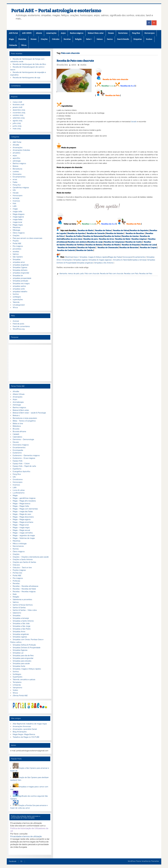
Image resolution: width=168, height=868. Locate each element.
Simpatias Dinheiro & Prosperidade (27, 648)
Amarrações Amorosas (22, 726)
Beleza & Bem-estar (96, 33)
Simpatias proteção (20, 281)
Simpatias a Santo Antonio (23, 621)
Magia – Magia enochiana (23, 522)
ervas (15, 179)
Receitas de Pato (112, 95)
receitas (83, 65)
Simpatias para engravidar (23, 658)
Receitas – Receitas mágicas (24, 592)
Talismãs (16, 302)
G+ (21, 861)
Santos (110, 39)
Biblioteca (17, 426)
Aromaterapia (18, 402)
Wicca (24, 45)
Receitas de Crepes (148, 248)
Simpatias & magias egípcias (100, 260)
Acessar (16, 321)
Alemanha (63, 274)
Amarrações (51, 33)
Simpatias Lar (18, 653)
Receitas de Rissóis (112, 245)
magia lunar (17, 222)
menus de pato (74, 274)
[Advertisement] (30, 363)
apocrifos (16, 158)
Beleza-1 (16, 415)
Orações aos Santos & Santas (24, 562)
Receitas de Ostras (121, 230)
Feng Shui (136, 33)
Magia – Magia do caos (22, 514)
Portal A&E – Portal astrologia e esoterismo (56, 11)
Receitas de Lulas (149, 245)
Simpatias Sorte (19, 666)
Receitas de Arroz (106, 239)
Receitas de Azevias (130, 236)
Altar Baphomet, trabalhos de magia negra (30, 724)
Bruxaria (16, 429)
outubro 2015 (18, 115)
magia (15, 209)
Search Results (123, 39)
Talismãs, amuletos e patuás (24, 680)
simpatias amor (19, 262)
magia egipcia (18, 217)
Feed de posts (18, 324)
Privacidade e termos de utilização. (26, 836)
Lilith (15, 206)
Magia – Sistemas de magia (24, 538)
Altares (39, 33)
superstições (18, 300)
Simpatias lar (18, 276)
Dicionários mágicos (21, 445)
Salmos (100, 39)
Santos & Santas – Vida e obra (25, 610)
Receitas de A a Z (128, 86)
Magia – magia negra (21, 528)
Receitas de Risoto (85, 230)
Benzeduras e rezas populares (25, 418)
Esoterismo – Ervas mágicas (24, 458)
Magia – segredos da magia (24, 535)
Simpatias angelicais (85, 263)
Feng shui (17, 185)
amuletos (17, 153)
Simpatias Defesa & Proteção (24, 645)
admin (74, 65)
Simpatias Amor (19, 632)
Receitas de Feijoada (86, 248)
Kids (14, 203)
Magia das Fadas (115, 257)
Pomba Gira (17, 573)
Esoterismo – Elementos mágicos (26, 455)
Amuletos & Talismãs (121, 260)
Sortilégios (17, 674)
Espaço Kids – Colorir (21, 464)
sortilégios (17, 297)
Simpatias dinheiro (20, 270)
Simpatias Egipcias (20, 650)
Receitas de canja (95, 242)
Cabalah (16, 434)
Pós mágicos (18, 246)
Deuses (111, 33)
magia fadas (18, 219)
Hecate (16, 193)
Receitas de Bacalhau (135, 233)
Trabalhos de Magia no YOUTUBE (26, 737)
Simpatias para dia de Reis (23, 656)
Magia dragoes (19, 214)
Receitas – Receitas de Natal (24, 589)
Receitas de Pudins (74, 236)
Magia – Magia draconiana (23, 517)
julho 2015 (17, 123)
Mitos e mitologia (20, 544)
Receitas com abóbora (77, 242)
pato (82, 274)
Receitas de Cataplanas (114, 242)
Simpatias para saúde (21, 663)
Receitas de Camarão (96, 233)
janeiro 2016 (17, 107)
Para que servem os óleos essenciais (27, 238)
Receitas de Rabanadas (93, 236)
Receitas (67, 39)
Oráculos (56, 39)
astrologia (17, 161)
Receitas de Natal (123, 239)
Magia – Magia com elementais (25, 509)
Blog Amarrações (20, 732)
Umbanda (13, 45)
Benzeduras (17, 169)
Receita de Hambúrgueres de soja (26, 78)
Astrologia (17, 405)
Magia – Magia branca (21, 504)
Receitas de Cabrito (85, 250)
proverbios (17, 249)
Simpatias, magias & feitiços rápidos (94, 257)
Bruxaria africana (19, 431)
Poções (16, 241)
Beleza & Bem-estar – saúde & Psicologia (29, 413)
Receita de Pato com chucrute (75, 61)
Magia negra (18, 225)
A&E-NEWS (27, 33)
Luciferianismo (19, 493)
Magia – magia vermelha (23, 533)
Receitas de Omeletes (67, 248)
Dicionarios (17, 174)
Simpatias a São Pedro (22, 629)
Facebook (13, 861)
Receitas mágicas (139, 239)
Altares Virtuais (19, 394)
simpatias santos (19, 286)
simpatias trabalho (20, 292)
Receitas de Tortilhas (75, 245)
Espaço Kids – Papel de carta (24, 466)
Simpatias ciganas (80, 260)
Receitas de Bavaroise (129, 248)
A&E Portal (13, 33)
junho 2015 (17, 126)
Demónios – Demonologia (23, 439)
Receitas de (68, 239)
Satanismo (17, 613)
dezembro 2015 (19, 110)
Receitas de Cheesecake (108, 248)
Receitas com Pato (131, 274)
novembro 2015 (19, 113)
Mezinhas (22, 39)
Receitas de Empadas (131, 245)
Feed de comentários (21, 326)
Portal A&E (17, 243)
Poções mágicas (19, 570)
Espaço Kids (18, 461)
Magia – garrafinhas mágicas (24, 498)
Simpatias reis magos (21, 283)
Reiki (15, 594)
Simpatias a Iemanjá (138, 260)
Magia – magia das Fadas (23, 512)
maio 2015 (17, 129)
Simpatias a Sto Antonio (104, 263)
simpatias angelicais (21, 265)
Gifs (14, 190)
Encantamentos (139, 257)
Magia (11, 39)
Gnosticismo (18, 479)
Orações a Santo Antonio (23, 559)
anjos (15, 155)
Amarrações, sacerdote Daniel (25, 729)
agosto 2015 (17, 121)
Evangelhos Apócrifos (21, 471)
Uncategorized (19, 305)
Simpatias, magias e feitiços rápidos (27, 669)
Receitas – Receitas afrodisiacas (25, 586)
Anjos (63, 33)
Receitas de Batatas (94, 245)
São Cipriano (18, 257)
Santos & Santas (19, 608)
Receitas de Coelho (134, 242)
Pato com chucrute (92, 274)
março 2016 (17, 102)
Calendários (17, 437)
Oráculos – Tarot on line (22, 568)
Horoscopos (149, 33)
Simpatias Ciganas (20, 267)
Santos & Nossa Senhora (23, 605)
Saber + (89, 39)
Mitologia (16, 230)
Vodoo (15, 690)
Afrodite (16, 145)
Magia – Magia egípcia (22, 519)
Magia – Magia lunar (21, 525)
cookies (16, 172)
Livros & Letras (19, 490)
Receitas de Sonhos (112, 236)
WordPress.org (19, 329)
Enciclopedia (18, 450)
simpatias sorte (19, 289)
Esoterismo (123, 33)
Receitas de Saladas (115, 233)
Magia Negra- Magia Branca (24, 734)
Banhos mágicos (77, 33)
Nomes (33, 39)
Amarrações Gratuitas (21, 150)
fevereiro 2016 (18, 105)
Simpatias (137, 39)
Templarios (17, 682)
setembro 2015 (19, 118)
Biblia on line (18, 424)
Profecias (16, 581)
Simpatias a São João (21, 623)
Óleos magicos (19, 233)
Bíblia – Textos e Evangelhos (24, 421)
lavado (134, 122)
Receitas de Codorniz (66, 250)
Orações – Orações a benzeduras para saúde (31, 557)
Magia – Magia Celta (21, 506)
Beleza (15, 166)
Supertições (17, 677)
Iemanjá (16, 198)
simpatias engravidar (21, 273)
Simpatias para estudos (22, 661)
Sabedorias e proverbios (22, 599)
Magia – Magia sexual (21, 530)
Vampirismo (17, 688)
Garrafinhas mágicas (21, 188)
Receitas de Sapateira (139, 230)
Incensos (16, 201)
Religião (78, 39)
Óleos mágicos (19, 552)
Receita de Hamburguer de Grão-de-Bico (29, 64)
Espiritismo (17, 469)
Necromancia (18, 546)
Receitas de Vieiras (103, 230)
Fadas (15, 182)
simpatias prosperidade (22, 278)
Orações (44, 39)
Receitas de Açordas (76, 233)
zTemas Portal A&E (20, 696)
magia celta (17, 212)
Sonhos (149, 39)
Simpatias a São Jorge (22, 626)
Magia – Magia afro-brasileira (24, 501)
